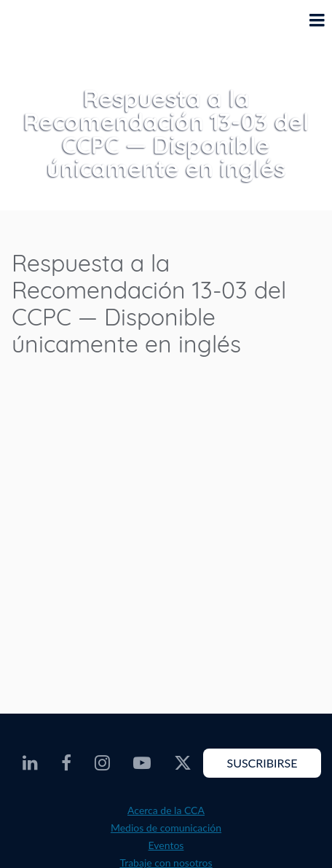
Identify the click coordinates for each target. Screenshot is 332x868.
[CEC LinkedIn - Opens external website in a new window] (30, 763)
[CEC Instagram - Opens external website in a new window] (102, 763)
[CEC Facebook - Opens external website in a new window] (66, 763)
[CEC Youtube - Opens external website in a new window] (142, 763)
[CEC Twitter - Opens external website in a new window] (183, 763)
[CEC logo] (48, 31)
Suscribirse (262, 763)
